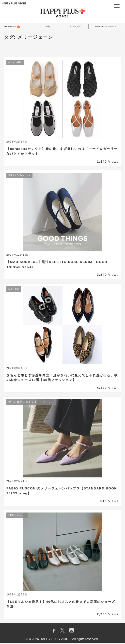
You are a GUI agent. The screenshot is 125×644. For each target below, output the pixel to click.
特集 (48, 27)
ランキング (75, 27)
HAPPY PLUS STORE (14, 4)
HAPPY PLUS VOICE (104, 27)
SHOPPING (11, 27)
